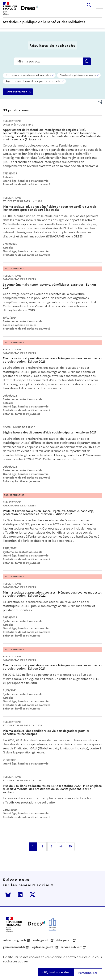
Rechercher (89, 5)
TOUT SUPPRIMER (16, 92)
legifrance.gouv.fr (43, 947)
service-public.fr (71, 947)
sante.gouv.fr (41, 940)
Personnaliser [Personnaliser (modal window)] (88, 973)
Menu (99, 5)
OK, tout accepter (56, 972)
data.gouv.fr (64, 940)
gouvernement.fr (14, 947)
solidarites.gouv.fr (15, 940)
